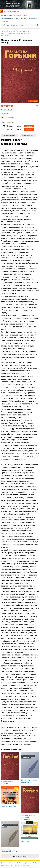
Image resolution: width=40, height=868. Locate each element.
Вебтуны (25, 16)
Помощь (4, 863)
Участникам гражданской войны (9, 850)
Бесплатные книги (7, 18)
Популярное (33, 18)
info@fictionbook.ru (7, 866)
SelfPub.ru (36, 863)
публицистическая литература (19, 31)
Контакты (12, 863)
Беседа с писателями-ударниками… (29, 781)
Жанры (3, 16)
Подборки (17, 18)
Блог (26, 18)
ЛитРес (19, 863)
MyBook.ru (27, 863)
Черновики (5, 21)
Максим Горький (7, 33)
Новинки (10, 16)
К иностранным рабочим (7, 783)
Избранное (25, 842)
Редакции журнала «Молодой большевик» (28, 817)
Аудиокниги (18, 16)
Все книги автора (20, 856)
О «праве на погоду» (22, 33)
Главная (4, 31)
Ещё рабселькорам (9, 806)
